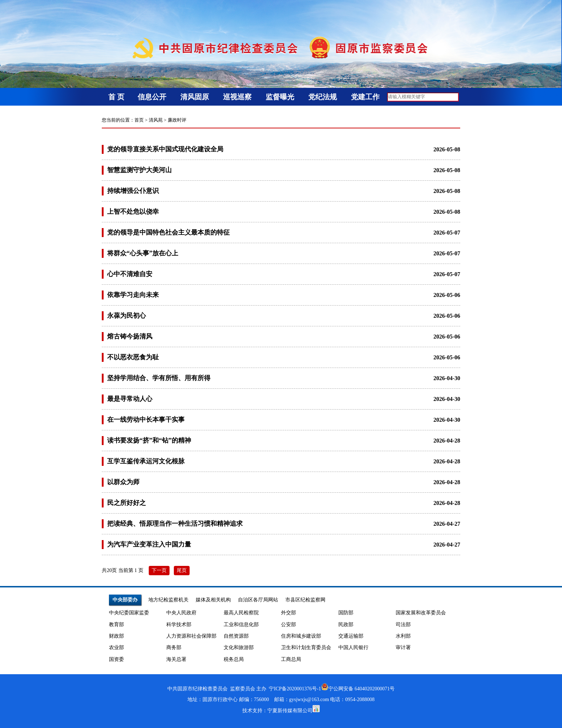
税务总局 (234, 659)
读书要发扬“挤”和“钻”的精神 (149, 440)
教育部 (116, 625)
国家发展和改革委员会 (421, 613)
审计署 (403, 647)
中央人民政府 (181, 613)
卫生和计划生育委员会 (306, 647)
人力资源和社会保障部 (191, 636)
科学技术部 (179, 625)
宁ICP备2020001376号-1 (295, 689)
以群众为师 (123, 482)
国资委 (116, 659)
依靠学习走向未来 (133, 295)
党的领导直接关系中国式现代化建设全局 (165, 149)
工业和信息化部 (241, 625)
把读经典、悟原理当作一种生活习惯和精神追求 (175, 524)
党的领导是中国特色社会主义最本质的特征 (168, 232)
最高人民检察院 (241, 613)
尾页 (182, 570)
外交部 (289, 613)
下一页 (159, 570)
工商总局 (291, 659)
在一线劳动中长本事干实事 (146, 420)
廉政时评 (177, 120)
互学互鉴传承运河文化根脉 (146, 461)
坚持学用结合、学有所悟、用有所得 (159, 378)
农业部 (116, 647)
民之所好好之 (127, 503)
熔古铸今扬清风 (130, 336)
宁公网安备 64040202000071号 (358, 689)
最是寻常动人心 (130, 399)
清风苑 (156, 120)
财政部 (116, 636)
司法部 (403, 625)
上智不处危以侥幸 (133, 212)
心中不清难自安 (130, 274)
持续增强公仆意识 (133, 191)
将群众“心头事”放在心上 (143, 253)
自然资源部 (236, 636)
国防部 (346, 613)
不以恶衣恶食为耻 (133, 357)
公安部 (289, 625)
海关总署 (176, 659)
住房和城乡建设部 (301, 636)
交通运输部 (351, 636)
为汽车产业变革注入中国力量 (149, 544)
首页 (139, 120)
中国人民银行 (353, 647)
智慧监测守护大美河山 (139, 170)
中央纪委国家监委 (129, 613)
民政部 (346, 625)
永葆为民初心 (127, 316)
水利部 (403, 636)
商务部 (174, 647)
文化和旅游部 (239, 647)
